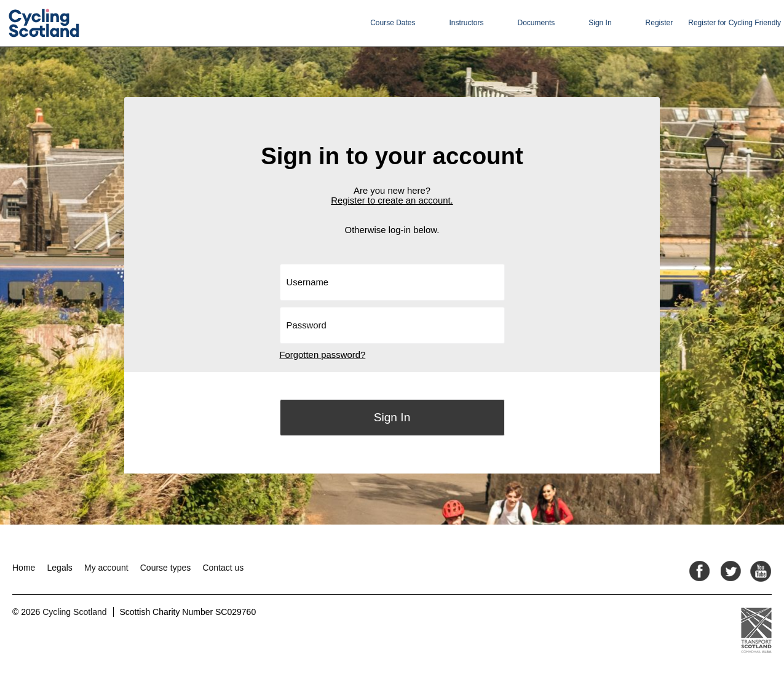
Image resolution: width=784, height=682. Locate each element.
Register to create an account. (392, 200)
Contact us (223, 568)
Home (24, 568)
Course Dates (393, 23)
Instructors (467, 23)
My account (106, 568)
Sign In (600, 23)
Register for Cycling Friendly (735, 23)
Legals (60, 568)
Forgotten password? (323, 355)
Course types (165, 568)
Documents (537, 23)
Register (659, 23)
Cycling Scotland (74, 612)
